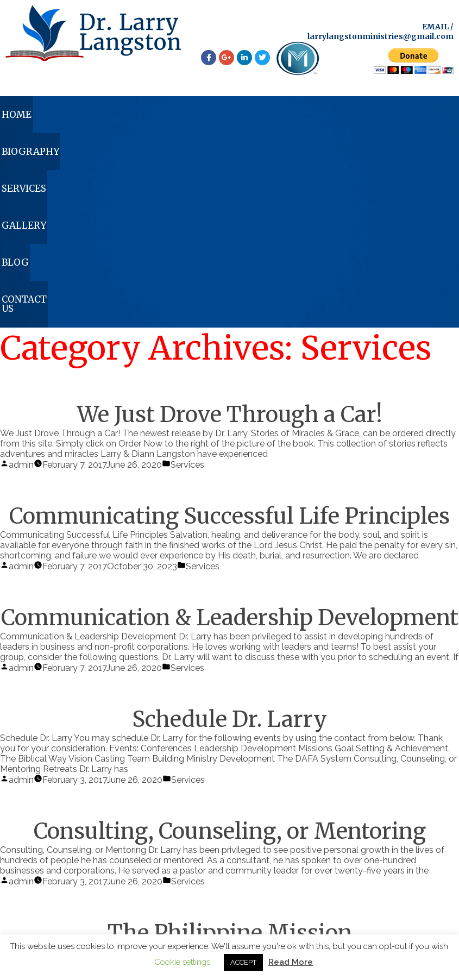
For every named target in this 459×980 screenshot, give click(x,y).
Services (192, 117)
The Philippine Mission (230, 743)
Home (32, 117)
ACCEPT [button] (243, 962)
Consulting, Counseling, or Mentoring (230, 642)
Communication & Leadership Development (230, 428)
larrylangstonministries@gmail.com (381, 36)
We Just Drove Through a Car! (230, 225)
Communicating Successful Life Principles (230, 326)
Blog (338, 117)
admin (21, 275)
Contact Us (414, 117)
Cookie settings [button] (182, 962)
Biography (109, 117)
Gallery (269, 117)
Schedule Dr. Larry (230, 530)
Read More (291, 962)
